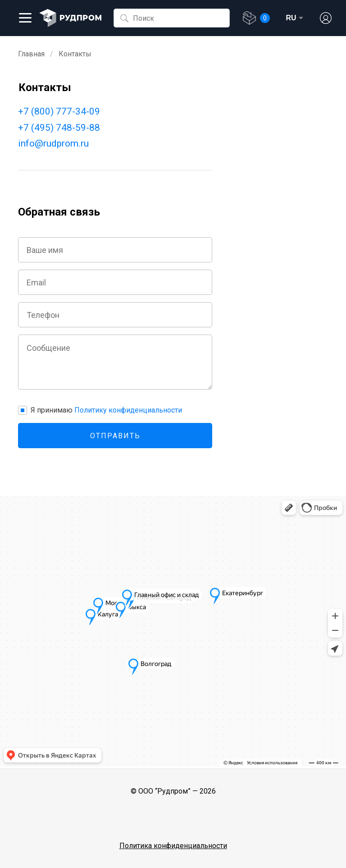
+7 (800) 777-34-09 (59, 111)
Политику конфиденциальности (128, 410)
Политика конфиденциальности (173, 846)
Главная (31, 54)
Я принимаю (106, 410)
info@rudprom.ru (53, 143)
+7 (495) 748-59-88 (59, 128)
